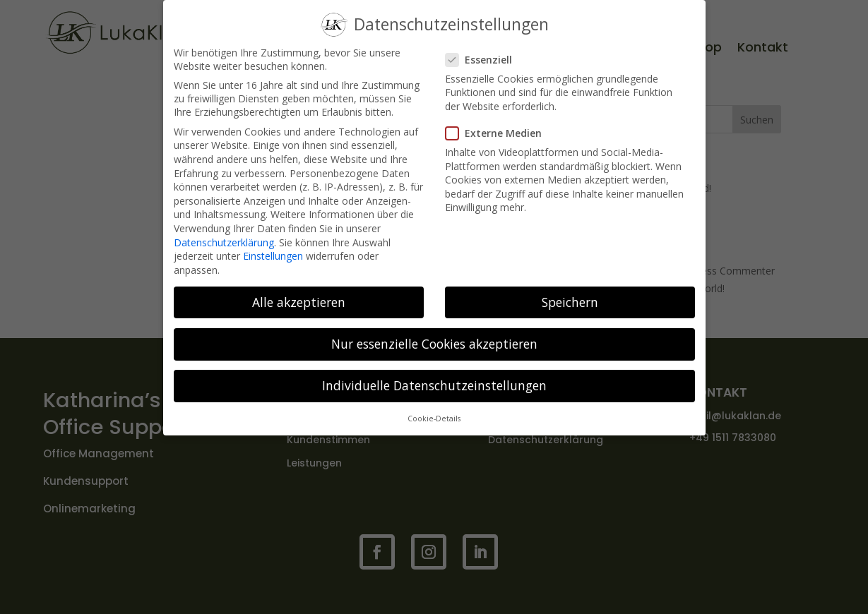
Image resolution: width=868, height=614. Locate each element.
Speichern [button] (570, 297)
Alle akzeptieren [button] (299, 297)
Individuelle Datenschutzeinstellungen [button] (434, 381)
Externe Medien (499, 129)
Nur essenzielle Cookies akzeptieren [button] (434, 339)
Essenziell (484, 55)
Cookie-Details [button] (434, 414)
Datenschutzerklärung (224, 237)
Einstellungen (273, 252)
